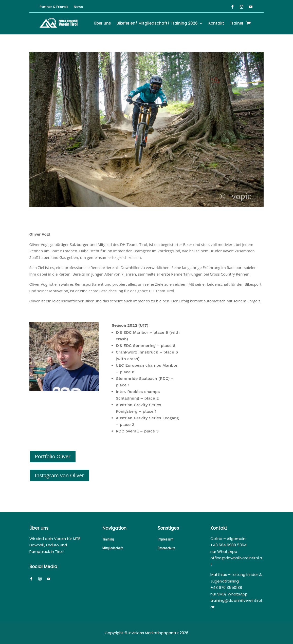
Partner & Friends (54, 7)
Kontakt (216, 24)
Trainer (237, 24)
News (78, 7)
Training (108, 539)
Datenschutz (166, 548)
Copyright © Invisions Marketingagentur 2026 (146, 633)
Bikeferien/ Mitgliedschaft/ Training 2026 (157, 24)
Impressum (166, 539)
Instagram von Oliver (60, 475)
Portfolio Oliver (53, 456)
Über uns (102, 24)
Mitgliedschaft (113, 548)
